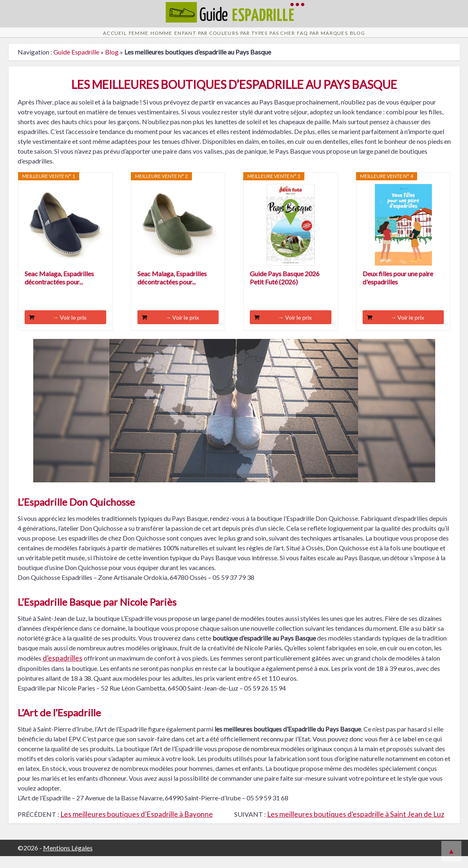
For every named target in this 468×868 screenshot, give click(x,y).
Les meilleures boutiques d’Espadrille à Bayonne (137, 826)
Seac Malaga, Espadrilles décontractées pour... (59, 290)
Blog (419, 38)
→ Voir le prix (70, 329)
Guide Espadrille (76, 64)
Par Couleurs (208, 38)
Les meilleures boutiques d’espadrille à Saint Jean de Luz (356, 826)
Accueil (54, 38)
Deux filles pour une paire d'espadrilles (398, 290)
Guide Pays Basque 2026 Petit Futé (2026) (285, 290)
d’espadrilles (63, 670)
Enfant (162, 38)
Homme (125, 38)
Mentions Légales (68, 860)
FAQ (336, 38)
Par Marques (376, 38)
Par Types (259, 38)
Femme (90, 38)
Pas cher (302, 38)
